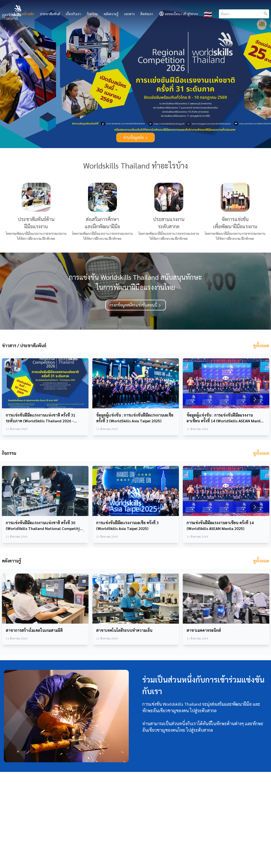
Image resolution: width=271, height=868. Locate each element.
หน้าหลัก (28, 14)
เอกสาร (129, 14)
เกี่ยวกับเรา (73, 14)
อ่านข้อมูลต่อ (136, 137)
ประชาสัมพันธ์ (50, 14)
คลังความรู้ (111, 14)
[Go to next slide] (255, 399)
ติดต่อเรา (147, 14)
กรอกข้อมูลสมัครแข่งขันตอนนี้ (136, 305)
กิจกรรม (92, 14)
